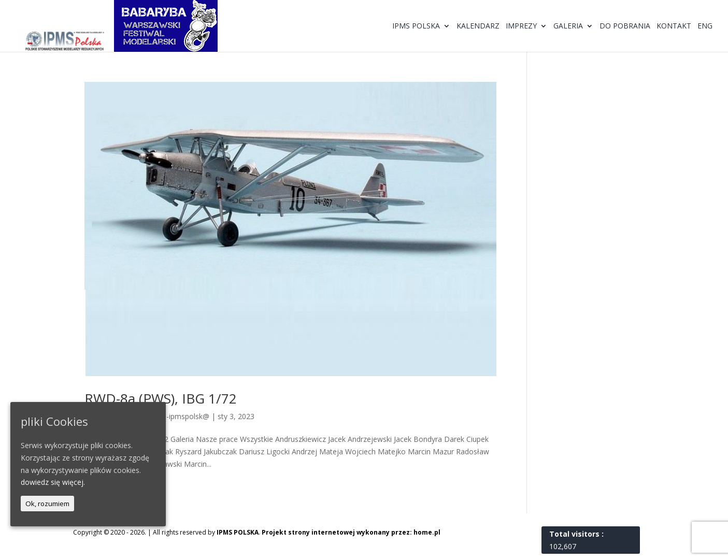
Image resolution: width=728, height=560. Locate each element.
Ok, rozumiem (47, 504)
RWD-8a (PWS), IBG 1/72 (161, 398)
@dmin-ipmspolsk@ (176, 416)
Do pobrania (625, 26)
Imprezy (521, 26)
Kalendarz (478, 26)
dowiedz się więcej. (53, 482)
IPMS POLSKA (238, 532)
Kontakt (674, 26)
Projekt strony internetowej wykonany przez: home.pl (351, 532)
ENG (705, 26)
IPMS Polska (416, 26)
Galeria (568, 26)
